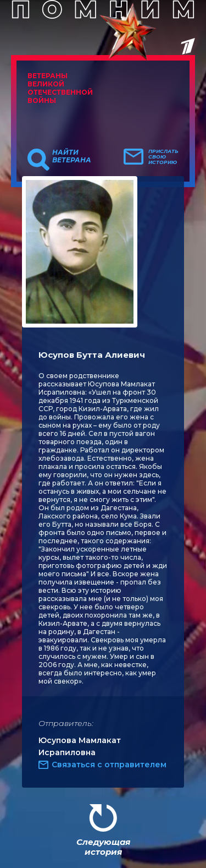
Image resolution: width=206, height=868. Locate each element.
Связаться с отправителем (109, 765)
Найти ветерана (72, 156)
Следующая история (103, 847)
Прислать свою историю (163, 157)
